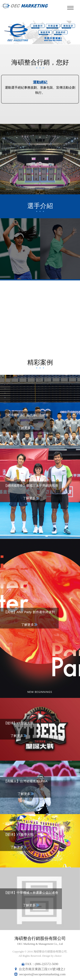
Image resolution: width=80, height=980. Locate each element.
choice (58, 956)
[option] (40, 32)
